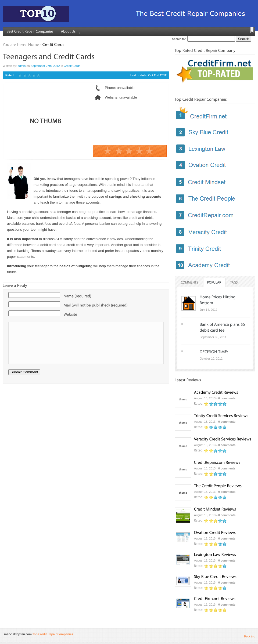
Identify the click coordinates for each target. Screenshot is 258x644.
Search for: (179, 39)
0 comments (227, 398)
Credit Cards (72, 66)
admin (21, 66)
